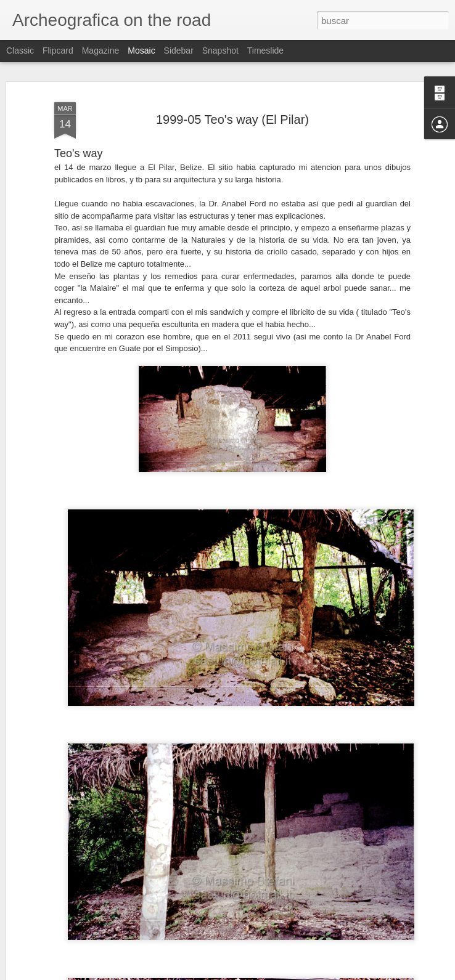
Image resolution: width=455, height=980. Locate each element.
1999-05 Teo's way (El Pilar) (232, 119)
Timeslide (265, 51)
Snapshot (220, 51)
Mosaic (141, 51)
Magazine (101, 51)
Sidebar (179, 51)
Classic (20, 51)
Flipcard (58, 51)
